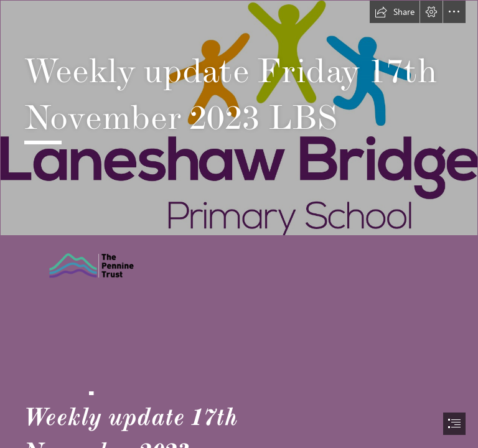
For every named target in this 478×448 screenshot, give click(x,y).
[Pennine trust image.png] (118, 265)
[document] (239, 224)
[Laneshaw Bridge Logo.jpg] (239, 118)
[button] (395, 12)
